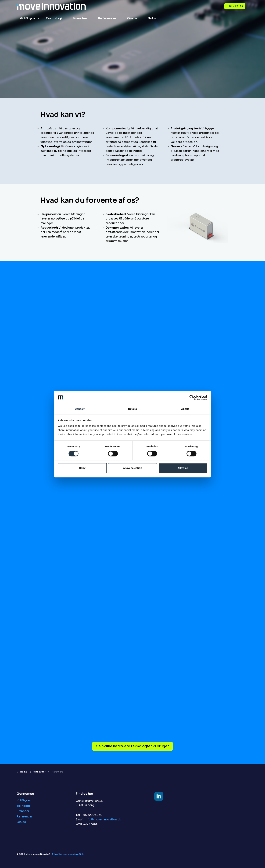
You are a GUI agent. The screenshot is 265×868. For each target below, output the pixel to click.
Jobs (152, 18)
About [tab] (185, 409)
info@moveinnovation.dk (103, 819)
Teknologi (54, 18)
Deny (82, 468)
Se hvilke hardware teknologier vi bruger (132, 746)
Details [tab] (132, 409)
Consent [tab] (80, 409)
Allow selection (132, 468)
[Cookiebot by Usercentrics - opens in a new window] (192, 397)
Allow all (183, 468)
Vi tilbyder (28, 18)
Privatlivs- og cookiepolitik (68, 854)
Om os (132, 18)
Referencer (107, 18)
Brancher (80, 18)
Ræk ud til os (235, 6)
